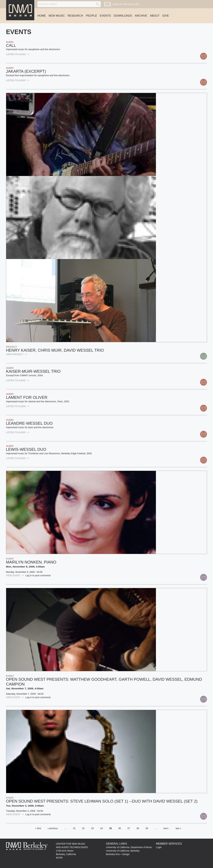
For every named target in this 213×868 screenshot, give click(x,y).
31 (74, 828)
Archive (141, 16)
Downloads (123, 16)
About (155, 16)
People (91, 16)
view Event (15, 575)
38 (138, 828)
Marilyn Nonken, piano (31, 562)
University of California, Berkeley (123, 851)
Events (105, 16)
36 (120, 828)
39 (147, 828)
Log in (29, 575)
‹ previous (53, 828)
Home (42, 16)
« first (38, 828)
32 (83, 828)
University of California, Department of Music (129, 847)
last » (178, 828)
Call (11, 45)
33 (92, 828)
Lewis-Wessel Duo (26, 449)
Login (159, 847)
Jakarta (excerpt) (26, 71)
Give (166, 16)
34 (102, 828)
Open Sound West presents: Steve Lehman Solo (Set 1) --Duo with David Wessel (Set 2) (102, 801)
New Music (57, 16)
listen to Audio (18, 54)
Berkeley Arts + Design (118, 854)
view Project (16, 354)
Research (75, 16)
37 (129, 828)
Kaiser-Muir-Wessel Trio (33, 371)
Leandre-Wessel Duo (29, 423)
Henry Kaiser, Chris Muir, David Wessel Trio (55, 350)
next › (166, 828)
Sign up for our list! (126, 4)
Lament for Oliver (27, 397)
